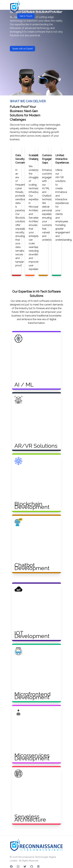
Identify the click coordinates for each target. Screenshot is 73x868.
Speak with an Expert (22, 49)
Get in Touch (26, 16)
